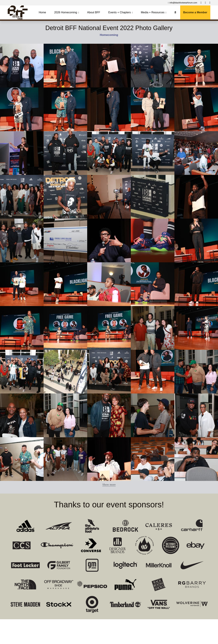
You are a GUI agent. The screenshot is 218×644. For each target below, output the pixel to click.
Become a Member (195, 12)
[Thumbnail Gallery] (22, 66)
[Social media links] (201, 3)
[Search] (175, 12)
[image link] (18, 12)
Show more (109, 485)
